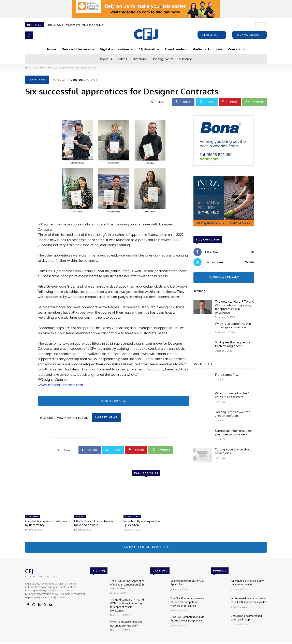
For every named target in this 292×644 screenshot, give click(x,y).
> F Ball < (80, 517)
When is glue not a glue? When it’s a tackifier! (232, 396)
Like (252, 252)
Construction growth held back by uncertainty (46, 524)
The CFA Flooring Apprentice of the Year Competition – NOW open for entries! (187, 603)
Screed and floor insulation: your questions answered (234, 433)
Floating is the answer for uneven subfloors (232, 414)
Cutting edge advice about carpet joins (233, 452)
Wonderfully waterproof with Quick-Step (143, 524)
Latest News (40, 68)
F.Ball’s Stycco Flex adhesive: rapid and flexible (75, 25)
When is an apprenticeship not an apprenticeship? (233, 326)
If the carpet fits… (227, 375)
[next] (264, 25)
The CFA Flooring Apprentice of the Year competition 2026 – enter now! (127, 586)
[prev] (258, 25)
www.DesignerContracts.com (60, 385)
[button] (29, 35)
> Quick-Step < (132, 517)
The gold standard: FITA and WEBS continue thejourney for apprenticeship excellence (235, 308)
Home (28, 68)
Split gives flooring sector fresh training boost (233, 345)
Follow (250, 262)
